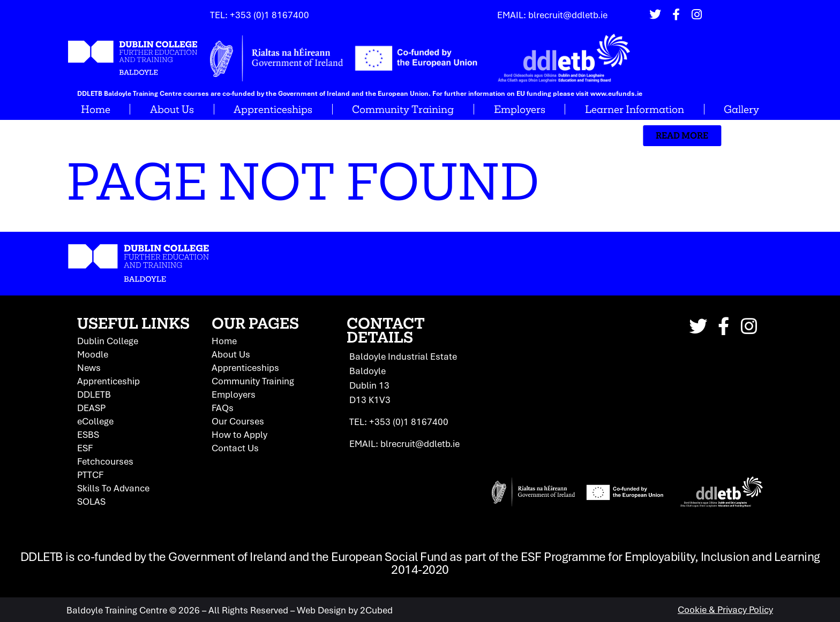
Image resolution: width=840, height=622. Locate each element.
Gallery (741, 109)
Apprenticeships (273, 109)
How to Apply (239, 434)
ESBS (88, 434)
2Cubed (376, 609)
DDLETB (94, 394)
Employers (520, 109)
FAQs (223, 407)
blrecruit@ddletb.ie (568, 15)
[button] (604, 136)
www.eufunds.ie (616, 93)
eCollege (95, 421)
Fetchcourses (105, 461)
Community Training (403, 109)
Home (96, 109)
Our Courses (238, 421)
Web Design (321, 609)
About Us (172, 109)
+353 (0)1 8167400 (269, 15)
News (89, 367)
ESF (85, 447)
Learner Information (635, 109)
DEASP (91, 407)
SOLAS (91, 501)
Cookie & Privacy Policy (725, 610)
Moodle (93, 354)
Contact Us (235, 447)
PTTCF (90, 474)
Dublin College (108, 340)
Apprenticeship (108, 381)
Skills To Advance (113, 488)
